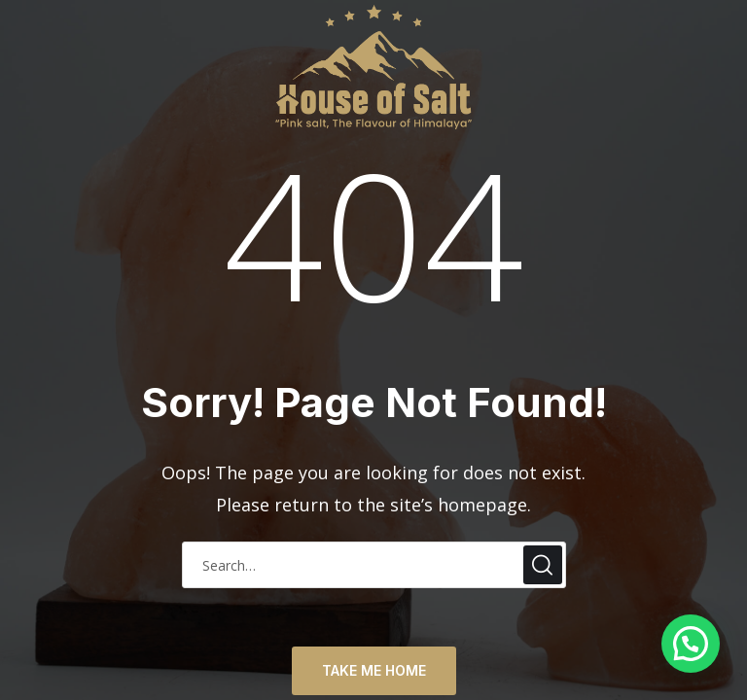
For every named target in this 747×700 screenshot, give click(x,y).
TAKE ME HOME (374, 670)
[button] (691, 644)
